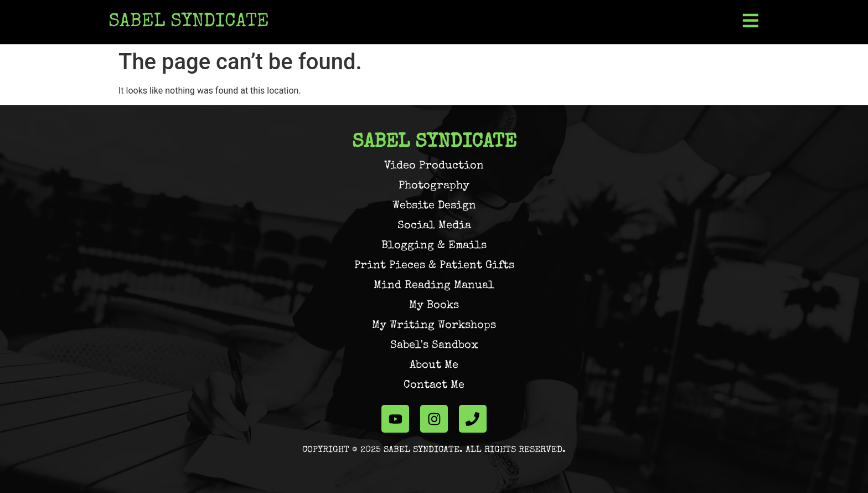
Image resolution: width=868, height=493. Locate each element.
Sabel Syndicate (189, 22)
